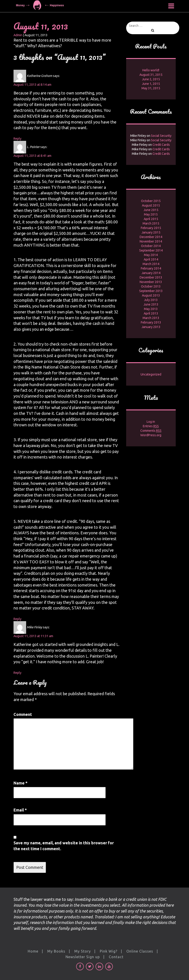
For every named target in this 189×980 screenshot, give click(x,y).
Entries (151, 426)
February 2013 (151, 322)
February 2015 (151, 228)
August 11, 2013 (41, 26)
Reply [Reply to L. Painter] (17, 619)
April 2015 (151, 219)
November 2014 (151, 241)
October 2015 (151, 201)
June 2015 (151, 210)
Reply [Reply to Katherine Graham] (17, 139)
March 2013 (151, 318)
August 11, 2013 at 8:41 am (32, 156)
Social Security (161, 136)
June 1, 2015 (151, 84)
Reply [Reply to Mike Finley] (17, 673)
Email (20, 810)
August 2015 (151, 205)
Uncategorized (151, 374)
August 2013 (151, 295)
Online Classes (140, 951)
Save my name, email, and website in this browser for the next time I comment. (64, 846)
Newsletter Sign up (83, 957)
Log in (151, 422)
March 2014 (151, 264)
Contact (116, 957)
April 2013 (151, 313)
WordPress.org (151, 435)
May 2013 (151, 309)
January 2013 (151, 327)
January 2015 (151, 232)
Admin (18, 35)
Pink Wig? (109, 951)
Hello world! (151, 70)
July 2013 (151, 300)
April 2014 (151, 259)
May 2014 (151, 255)
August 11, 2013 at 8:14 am (32, 85)
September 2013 (151, 291)
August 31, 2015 (151, 75)
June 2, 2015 (151, 79)
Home (33, 951)
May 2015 (151, 214)
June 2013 (151, 304)
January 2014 (151, 273)
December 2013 (151, 277)
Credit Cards (161, 145)
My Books (56, 951)
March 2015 (151, 223)
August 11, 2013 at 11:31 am (33, 636)
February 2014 (151, 268)
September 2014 (151, 250)
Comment (23, 714)
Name (20, 783)
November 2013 (151, 282)
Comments (151, 431)
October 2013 (151, 286)
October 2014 (151, 246)
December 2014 (151, 237)
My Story (83, 951)
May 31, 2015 (151, 88)
